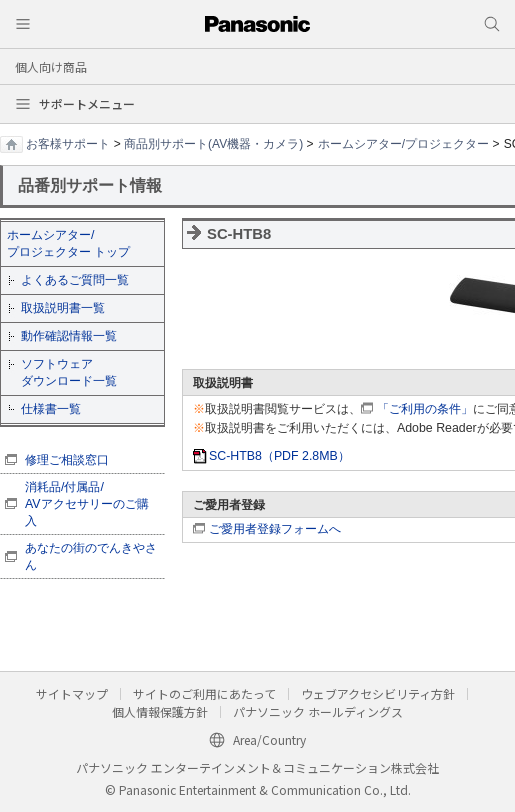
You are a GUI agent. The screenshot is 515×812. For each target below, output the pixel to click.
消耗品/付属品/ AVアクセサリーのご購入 (87, 504)
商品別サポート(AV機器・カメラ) (213, 144)
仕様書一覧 (51, 409)
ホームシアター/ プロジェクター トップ (68, 243)
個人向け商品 (51, 66)
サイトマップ (72, 693)
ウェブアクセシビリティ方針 (378, 693)
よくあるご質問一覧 (75, 280)
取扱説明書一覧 (63, 308)
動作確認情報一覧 (69, 336)
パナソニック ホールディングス (318, 711)
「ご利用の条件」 (425, 409)
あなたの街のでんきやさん (91, 556)
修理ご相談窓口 (67, 460)
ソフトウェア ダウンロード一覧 (69, 372)
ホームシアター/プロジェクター (403, 144)
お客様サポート (68, 144)
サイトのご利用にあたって (204, 693)
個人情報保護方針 (160, 711)
